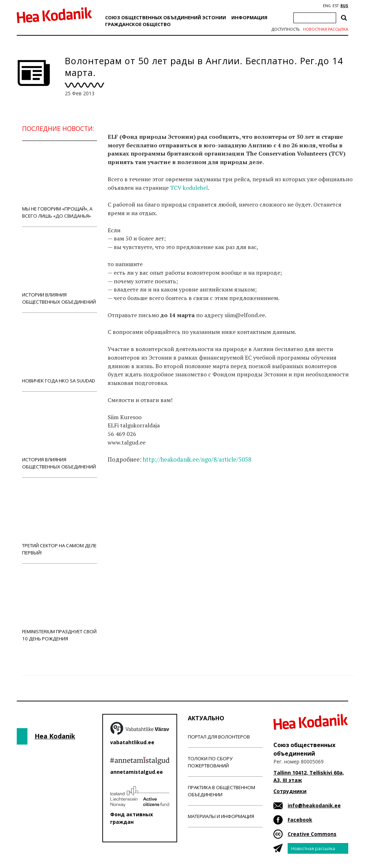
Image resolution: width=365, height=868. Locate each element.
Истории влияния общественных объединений (60, 270)
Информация (249, 17)
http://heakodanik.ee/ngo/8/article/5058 (197, 460)
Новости (127, 487)
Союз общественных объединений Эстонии (166, 17)
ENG (327, 6)
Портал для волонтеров (219, 737)
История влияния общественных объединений (60, 434)
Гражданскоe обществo (138, 24)
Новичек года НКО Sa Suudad (60, 352)
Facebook (300, 820)
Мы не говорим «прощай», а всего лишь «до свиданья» (60, 184)
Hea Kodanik (55, 736)
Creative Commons (312, 834)
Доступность (286, 29)
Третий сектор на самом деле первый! (60, 520)
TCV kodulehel (189, 188)
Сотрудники (290, 791)
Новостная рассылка (326, 29)
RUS (344, 6)
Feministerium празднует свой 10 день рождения (60, 606)
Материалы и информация (221, 816)
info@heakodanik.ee (314, 805)
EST (336, 6)
